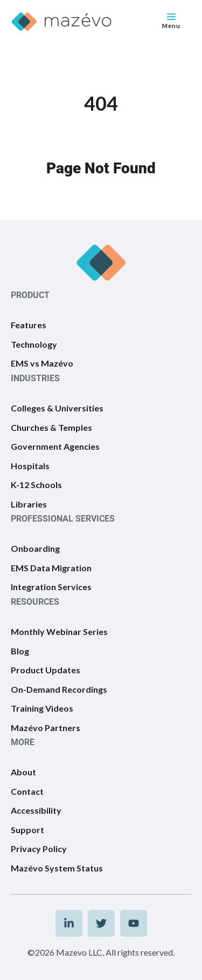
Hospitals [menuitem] (30, 466)
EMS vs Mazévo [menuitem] (42, 363)
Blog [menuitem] (20, 651)
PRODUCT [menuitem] (30, 295)
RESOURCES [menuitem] (35, 602)
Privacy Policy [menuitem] (39, 849)
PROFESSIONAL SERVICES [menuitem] (63, 519)
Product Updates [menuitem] (46, 670)
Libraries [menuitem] (29, 504)
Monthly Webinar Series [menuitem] (59, 631)
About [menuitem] (23, 772)
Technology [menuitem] (34, 344)
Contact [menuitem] (27, 791)
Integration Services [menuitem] (51, 587)
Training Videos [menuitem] (42, 708)
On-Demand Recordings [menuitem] (59, 689)
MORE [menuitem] (23, 742)
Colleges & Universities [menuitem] (57, 408)
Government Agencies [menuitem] (55, 446)
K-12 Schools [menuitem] (36, 485)
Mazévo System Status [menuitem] (57, 868)
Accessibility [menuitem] (36, 810)
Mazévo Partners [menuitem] (46, 728)
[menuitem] (69, 923)
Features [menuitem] (29, 325)
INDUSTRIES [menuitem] (35, 378)
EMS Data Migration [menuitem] (51, 568)
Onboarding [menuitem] (35, 548)
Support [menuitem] (27, 830)
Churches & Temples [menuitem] (51, 427)
